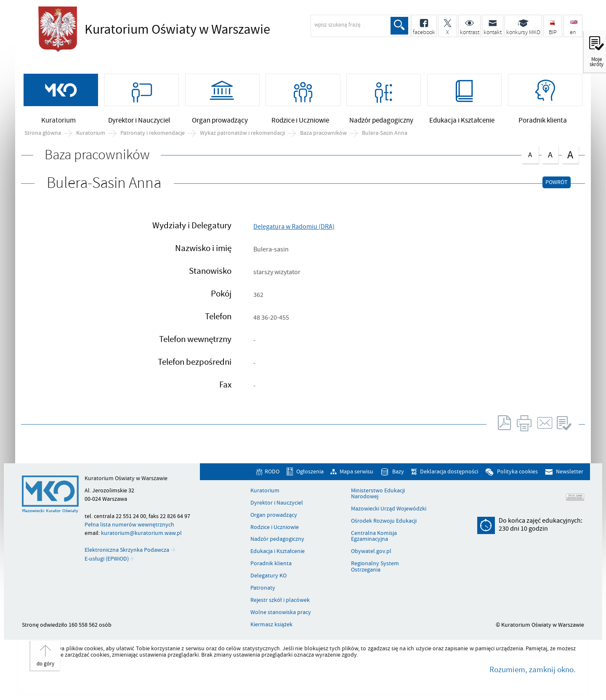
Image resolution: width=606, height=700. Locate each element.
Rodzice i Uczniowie (275, 527)
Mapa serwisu (356, 472)
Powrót (557, 182)
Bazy (398, 472)
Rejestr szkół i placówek (280, 600)
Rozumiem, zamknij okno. (533, 670)
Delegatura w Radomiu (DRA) (294, 227)
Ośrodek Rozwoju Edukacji (384, 521)
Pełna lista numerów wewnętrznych (129, 525)
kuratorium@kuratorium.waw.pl (141, 533)
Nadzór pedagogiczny (277, 539)
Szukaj (399, 26)
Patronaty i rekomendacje (153, 133)
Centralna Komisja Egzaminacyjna (374, 536)
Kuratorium (91, 133)
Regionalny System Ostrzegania (375, 567)
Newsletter (570, 472)
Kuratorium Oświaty (175, 29)
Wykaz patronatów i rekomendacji (242, 133)
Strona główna (43, 133)
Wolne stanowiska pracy (281, 612)
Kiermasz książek (271, 625)
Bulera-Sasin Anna (385, 133)
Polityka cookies (517, 472)
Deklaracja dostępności (449, 472)
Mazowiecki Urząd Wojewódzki (389, 509)
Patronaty (263, 588)
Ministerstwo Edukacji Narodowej (378, 494)
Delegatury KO (268, 576)
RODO (272, 472)
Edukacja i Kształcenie (278, 551)
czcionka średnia (550, 154)
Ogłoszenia (310, 472)
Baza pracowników (323, 133)
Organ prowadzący (274, 515)
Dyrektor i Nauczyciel (277, 503)
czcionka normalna (530, 153)
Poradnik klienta (271, 564)
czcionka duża (570, 154)
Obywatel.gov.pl (371, 551)
